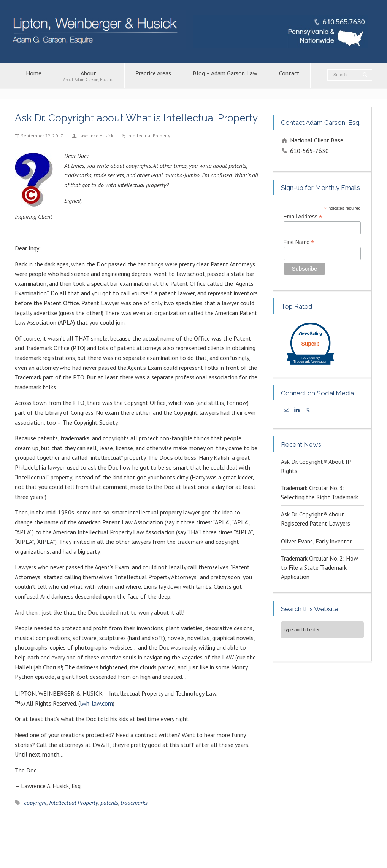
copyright (35, 803)
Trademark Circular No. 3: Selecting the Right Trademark (320, 492)
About (88, 76)
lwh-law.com (96, 703)
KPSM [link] (341, 860)
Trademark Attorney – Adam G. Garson (57, 852)
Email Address (303, 217)
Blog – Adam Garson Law (225, 76)
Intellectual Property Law (158, 844)
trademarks (134, 803)
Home (34, 76)
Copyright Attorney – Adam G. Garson (228, 844)
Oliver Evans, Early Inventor (316, 541)
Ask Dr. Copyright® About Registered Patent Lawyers (316, 519)
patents (109, 803)
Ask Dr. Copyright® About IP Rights (316, 466)
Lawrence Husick (96, 136)
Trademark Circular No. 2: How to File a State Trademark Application (320, 567)
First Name (299, 242)
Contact (289, 76)
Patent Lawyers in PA (294, 844)
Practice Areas (153, 76)
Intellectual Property (149, 136)
